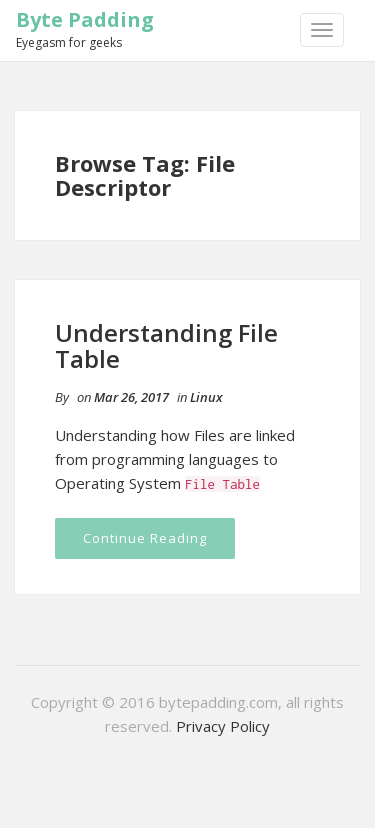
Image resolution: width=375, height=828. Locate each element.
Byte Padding (85, 19)
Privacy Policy (223, 726)
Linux (206, 397)
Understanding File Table (166, 345)
